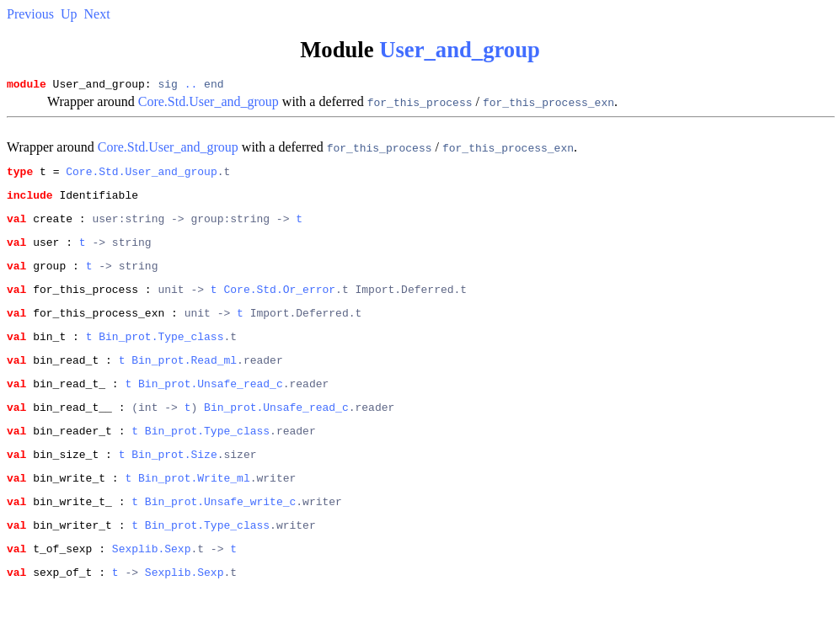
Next (97, 14)
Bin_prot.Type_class (161, 359)
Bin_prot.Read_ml (184, 385)
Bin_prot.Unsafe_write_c (220, 541)
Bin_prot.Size (174, 489)
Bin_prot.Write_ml (194, 515)
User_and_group (460, 50)
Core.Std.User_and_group (209, 104)
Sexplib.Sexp (152, 594)
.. (191, 86)
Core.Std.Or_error (279, 306)
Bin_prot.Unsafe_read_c (211, 411)
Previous (30, 14)
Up (69, 14)
